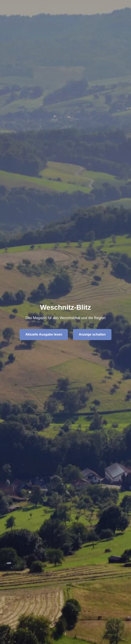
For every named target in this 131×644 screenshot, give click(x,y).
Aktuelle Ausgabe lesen (44, 334)
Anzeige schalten (92, 334)
